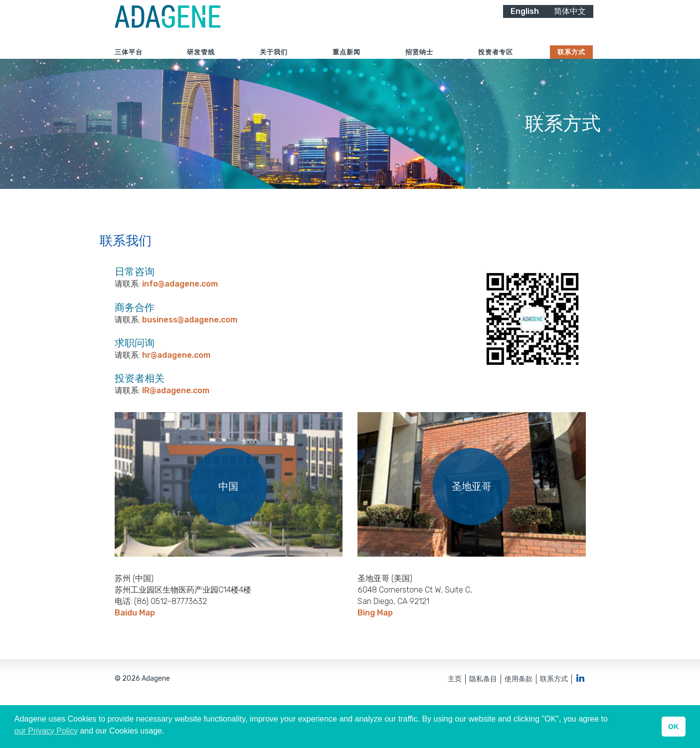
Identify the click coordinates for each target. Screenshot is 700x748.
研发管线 (201, 65)
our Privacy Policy (46, 731)
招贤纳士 (419, 65)
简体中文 (570, 24)
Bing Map (375, 652)
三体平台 (129, 65)
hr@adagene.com (176, 394)
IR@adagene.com (176, 430)
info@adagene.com (180, 324)
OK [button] (674, 727)
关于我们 (274, 65)
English (525, 24)
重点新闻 (347, 65)
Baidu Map (135, 652)
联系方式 (571, 65)
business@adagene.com (190, 359)
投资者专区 (496, 65)
